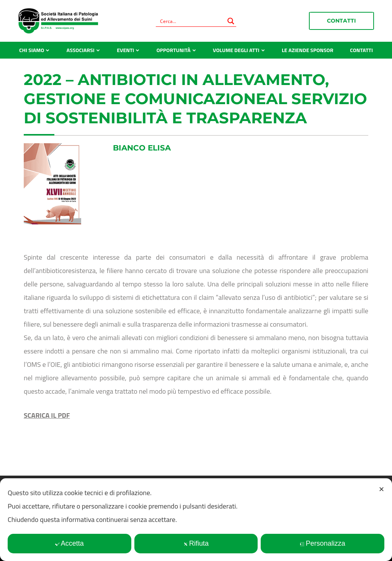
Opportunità (174, 50)
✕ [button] (381, 489)
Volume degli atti (236, 50)
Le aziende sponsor (308, 50)
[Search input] (191, 21)
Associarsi (81, 50)
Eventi (125, 50)
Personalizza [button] (323, 543)
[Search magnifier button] (231, 21)
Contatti (341, 21)
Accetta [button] (69, 543)
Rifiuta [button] (196, 543)
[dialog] (196, 520)
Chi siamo (32, 50)
